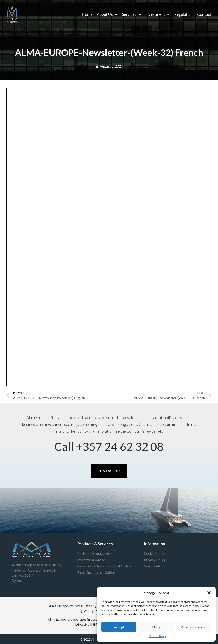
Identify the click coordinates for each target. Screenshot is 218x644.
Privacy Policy (158, 636)
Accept (119, 627)
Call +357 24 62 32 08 (109, 446)
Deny (156, 627)
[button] (209, 593)
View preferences (194, 627)
